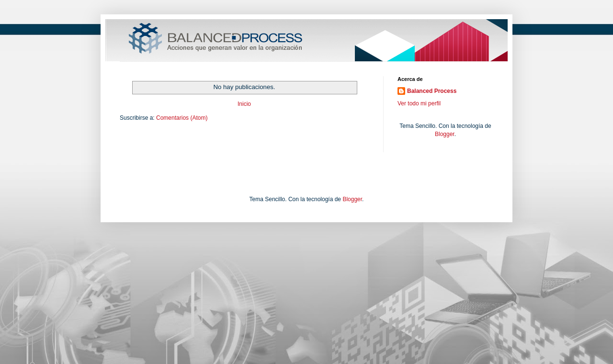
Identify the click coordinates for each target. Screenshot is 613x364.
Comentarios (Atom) (182, 118)
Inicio (244, 104)
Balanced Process (432, 91)
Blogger (445, 134)
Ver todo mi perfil (419, 103)
